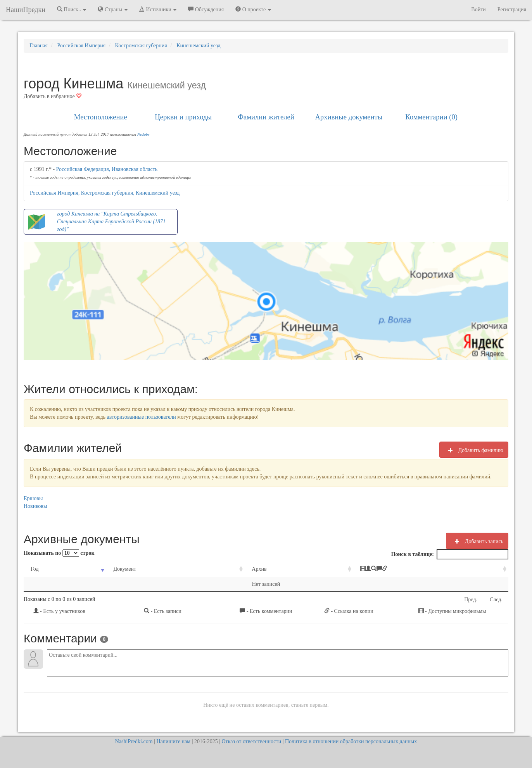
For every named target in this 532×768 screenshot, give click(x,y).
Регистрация (512, 9)
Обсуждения (206, 9)
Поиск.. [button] (72, 9)
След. (496, 600)
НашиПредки (26, 10)
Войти (478, 9)
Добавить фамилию (474, 450)
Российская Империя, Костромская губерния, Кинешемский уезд (105, 193)
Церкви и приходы (183, 117)
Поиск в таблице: (450, 554)
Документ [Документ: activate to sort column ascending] (125, 569)
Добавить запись (477, 541)
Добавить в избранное (53, 96)
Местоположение (101, 117)
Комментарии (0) (431, 117)
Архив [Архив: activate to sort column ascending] (259, 569)
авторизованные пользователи (142, 417)
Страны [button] (113, 9)
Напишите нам (173, 741)
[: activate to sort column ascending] (431, 569)
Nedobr (143, 134)
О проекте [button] (253, 9)
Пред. (471, 600)
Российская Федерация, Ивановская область (107, 169)
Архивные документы (349, 117)
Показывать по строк (59, 553)
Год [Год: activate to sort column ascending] (35, 569)
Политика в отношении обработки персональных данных (351, 741)
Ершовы (33, 498)
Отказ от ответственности (251, 741)
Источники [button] (158, 9)
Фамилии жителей (266, 117)
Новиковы (35, 506)
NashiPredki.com (134, 741)
